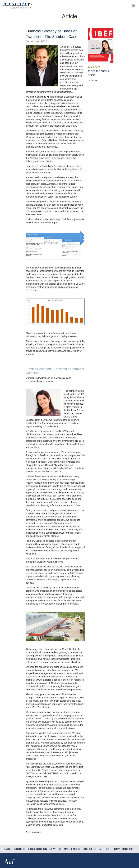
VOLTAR (93, 80)
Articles (90, 849)
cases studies (15, 849)
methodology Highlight (117, 849)
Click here (94, 67)
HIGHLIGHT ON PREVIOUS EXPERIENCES (54, 849)
